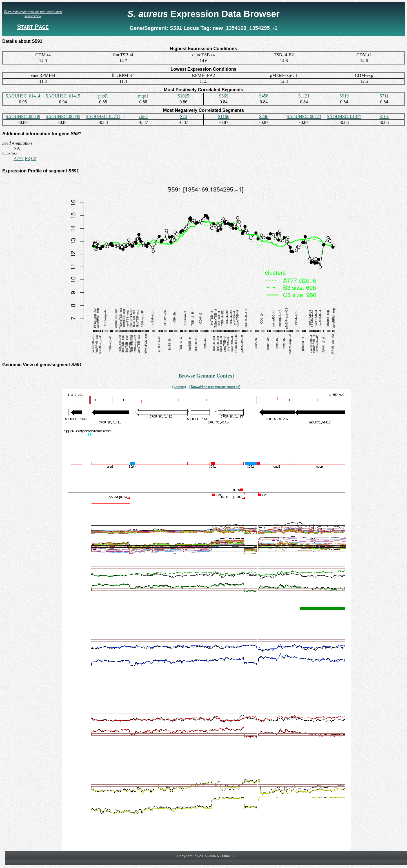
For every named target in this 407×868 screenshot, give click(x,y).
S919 (344, 96)
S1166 (224, 116)
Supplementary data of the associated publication (33, 14)
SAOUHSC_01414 (23, 96)
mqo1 (143, 96)
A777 (19, 158)
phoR (103, 96)
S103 (384, 116)
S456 (264, 96)
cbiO (143, 116)
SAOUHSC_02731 (103, 116)
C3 (34, 158)
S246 (264, 116)
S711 (384, 96)
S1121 (304, 96)
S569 (223, 96)
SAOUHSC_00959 (23, 116)
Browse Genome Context (206, 376)
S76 (184, 116)
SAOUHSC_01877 (344, 116)
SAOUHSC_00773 (304, 116)
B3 (27, 158)
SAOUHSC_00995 (63, 116)
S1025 (184, 96)
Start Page (33, 27)
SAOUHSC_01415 (63, 96)
